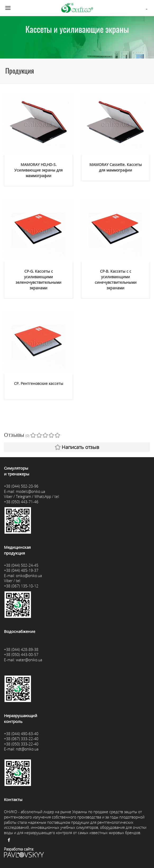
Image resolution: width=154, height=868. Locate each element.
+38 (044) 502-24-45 (21, 565)
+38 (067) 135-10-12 (21, 586)
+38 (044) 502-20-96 (21, 486)
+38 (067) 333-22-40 (21, 739)
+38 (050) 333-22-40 (21, 744)
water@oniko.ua (29, 660)
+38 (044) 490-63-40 (21, 734)
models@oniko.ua (30, 491)
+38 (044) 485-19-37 (21, 570)
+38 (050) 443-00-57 (21, 655)
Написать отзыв (77, 447)
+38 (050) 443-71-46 (21, 502)
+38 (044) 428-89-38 (21, 649)
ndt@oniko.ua (27, 749)
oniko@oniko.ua (29, 576)
